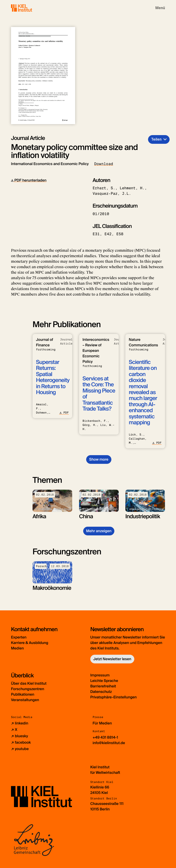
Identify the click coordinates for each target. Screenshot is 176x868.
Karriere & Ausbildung (30, 643)
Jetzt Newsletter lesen (112, 659)
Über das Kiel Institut (29, 683)
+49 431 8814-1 (105, 737)
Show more (99, 459)
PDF (64, 413)
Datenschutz (101, 692)
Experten (19, 637)
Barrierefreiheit (103, 686)
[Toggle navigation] (160, 8)
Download (104, 164)
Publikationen (23, 694)
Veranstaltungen (25, 700)
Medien (17, 648)
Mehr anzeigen (99, 531)
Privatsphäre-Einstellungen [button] (114, 697)
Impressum (100, 675)
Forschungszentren (28, 689)
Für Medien (102, 723)
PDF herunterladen (29, 180)
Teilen (156, 139)
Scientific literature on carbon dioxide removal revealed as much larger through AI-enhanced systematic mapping (143, 392)
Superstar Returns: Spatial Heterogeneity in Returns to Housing (53, 377)
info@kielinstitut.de (109, 743)
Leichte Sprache (104, 681)
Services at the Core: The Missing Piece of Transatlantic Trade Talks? (99, 394)
